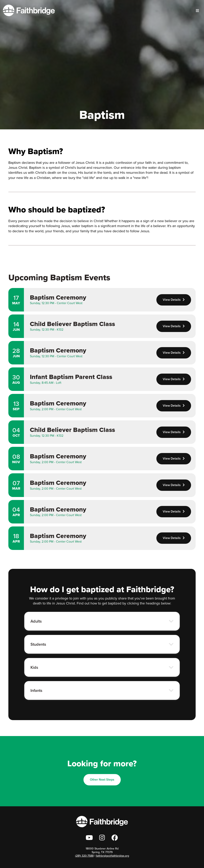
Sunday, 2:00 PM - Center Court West (56, 409)
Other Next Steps (102, 780)
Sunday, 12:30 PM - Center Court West (56, 303)
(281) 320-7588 (84, 856)
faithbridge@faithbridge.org (112, 856)
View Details (174, 300)
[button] (102, 621)
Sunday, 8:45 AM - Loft (46, 383)
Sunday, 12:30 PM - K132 (47, 330)
